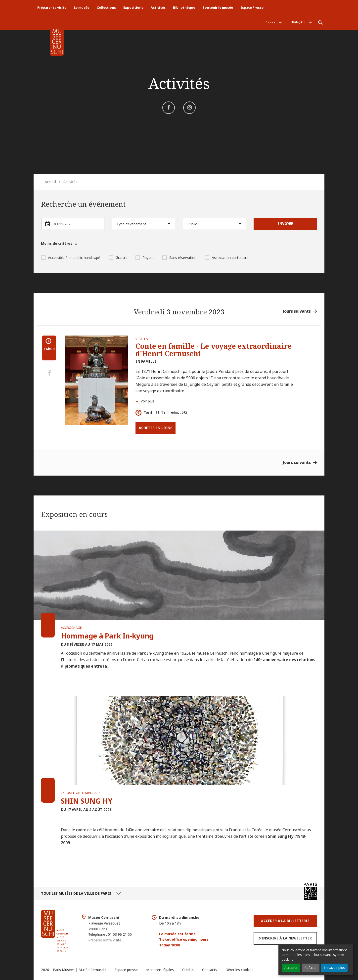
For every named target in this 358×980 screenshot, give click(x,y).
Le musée (82, 7)
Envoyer (285, 223)
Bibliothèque (184, 7)
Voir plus (148, 401)
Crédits (188, 970)
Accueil (50, 182)
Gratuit (118, 258)
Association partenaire (227, 258)
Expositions (133, 7)
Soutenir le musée (218, 7)
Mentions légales (160, 970)
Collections (106, 7)
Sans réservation (179, 258)
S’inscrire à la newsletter (285, 938)
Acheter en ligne (156, 428)
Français (301, 22)
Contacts (210, 970)
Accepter (291, 968)
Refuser (311, 968)
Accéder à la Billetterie (285, 921)
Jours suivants (297, 311)
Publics (273, 22)
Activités (158, 7)
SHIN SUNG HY (87, 801)
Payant (145, 258)
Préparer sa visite (52, 7)
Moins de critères (57, 244)
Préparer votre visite (105, 940)
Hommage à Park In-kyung (107, 636)
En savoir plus (334, 968)
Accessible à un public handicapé (71, 258)
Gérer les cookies (239, 970)
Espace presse (126, 970)
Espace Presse (252, 7)
